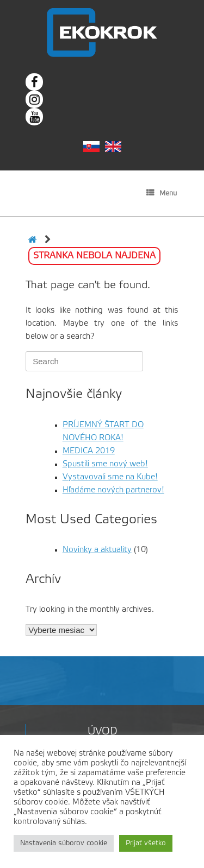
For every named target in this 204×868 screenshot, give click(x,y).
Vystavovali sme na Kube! (110, 477)
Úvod (103, 732)
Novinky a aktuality (97, 550)
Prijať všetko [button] (146, 843)
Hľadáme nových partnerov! (113, 490)
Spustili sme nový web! (105, 464)
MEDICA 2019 (89, 451)
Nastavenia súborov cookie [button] (64, 843)
